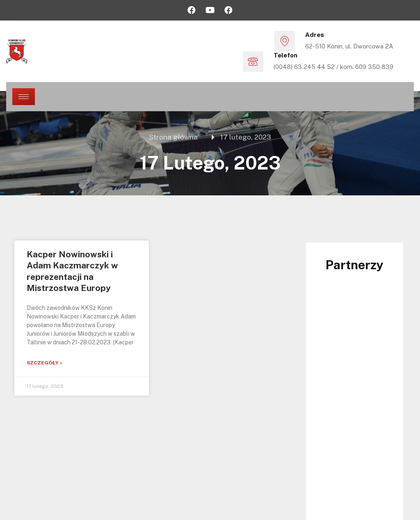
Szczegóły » (45, 363)
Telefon (285, 55)
